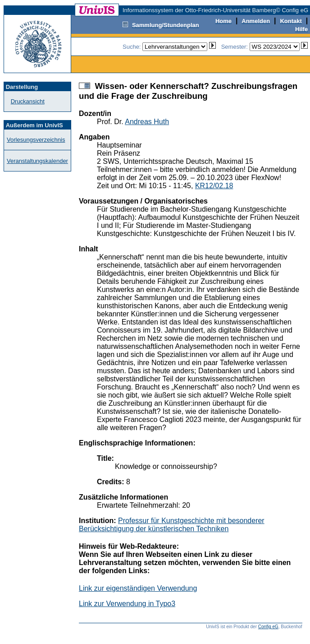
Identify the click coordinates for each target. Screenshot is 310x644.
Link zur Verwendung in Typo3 (127, 604)
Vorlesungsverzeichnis (36, 140)
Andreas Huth (147, 122)
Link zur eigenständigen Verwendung (138, 588)
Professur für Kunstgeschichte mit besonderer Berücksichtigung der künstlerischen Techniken (172, 525)
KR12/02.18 (214, 186)
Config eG (268, 627)
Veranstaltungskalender (37, 161)
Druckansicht (28, 101)
